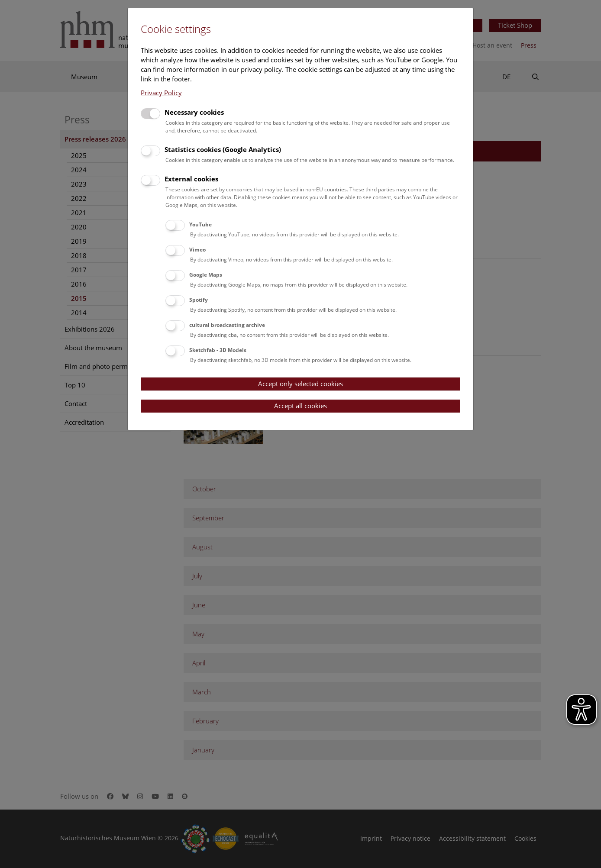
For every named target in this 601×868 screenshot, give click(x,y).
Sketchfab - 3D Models (218, 350)
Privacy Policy (161, 93)
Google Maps (206, 275)
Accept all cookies (300, 406)
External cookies (191, 179)
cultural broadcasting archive (227, 325)
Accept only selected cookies (300, 384)
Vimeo (197, 250)
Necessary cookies (194, 112)
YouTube (200, 224)
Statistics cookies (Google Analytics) (223, 149)
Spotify (199, 300)
